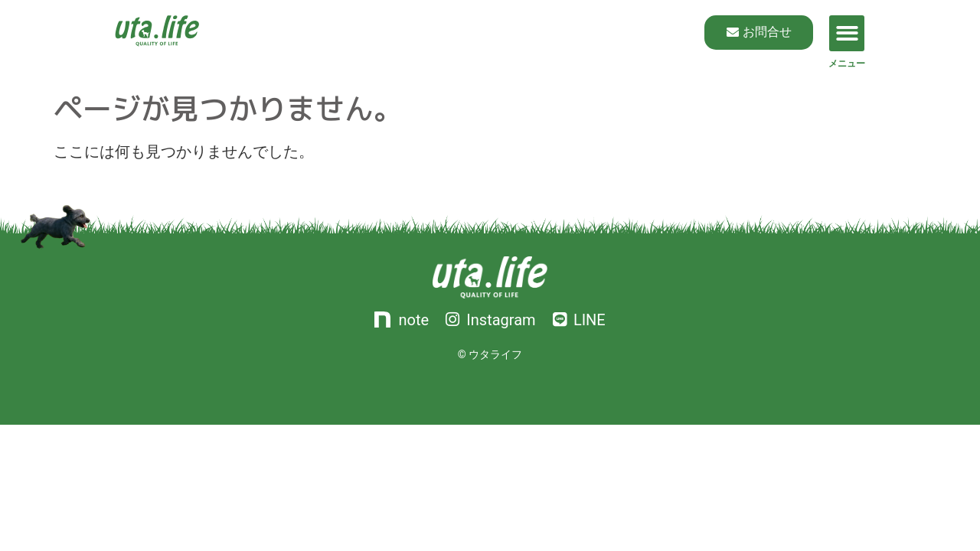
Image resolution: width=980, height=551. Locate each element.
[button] (847, 33)
